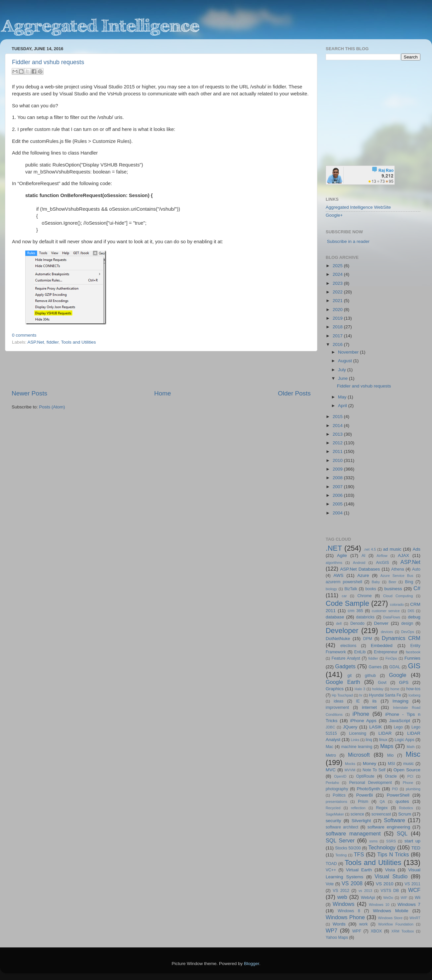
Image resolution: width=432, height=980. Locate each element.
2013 (338, 434)
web (342, 897)
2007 (338, 487)
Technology (382, 847)
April (343, 406)
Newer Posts (29, 393)
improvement (337, 708)
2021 (338, 301)
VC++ (331, 870)
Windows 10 (379, 905)
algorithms (334, 563)
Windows (344, 904)
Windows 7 (409, 904)
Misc (413, 754)
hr (361, 695)
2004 (338, 513)
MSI (391, 764)
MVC (331, 770)
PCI (410, 776)
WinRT (415, 918)
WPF (357, 931)
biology (331, 589)
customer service (386, 611)
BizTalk (351, 589)
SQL (402, 833)
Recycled (333, 808)
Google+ (334, 215)
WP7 (331, 930)
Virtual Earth (359, 870)
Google (398, 675)
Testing (341, 855)
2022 (338, 292)
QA (382, 802)
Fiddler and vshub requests (48, 62)
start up (412, 841)
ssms (373, 841)
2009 (338, 469)
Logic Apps (404, 740)
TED (416, 848)
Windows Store (390, 918)
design (407, 623)
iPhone (361, 714)
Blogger (252, 964)
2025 (338, 266)
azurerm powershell (344, 582)
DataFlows (392, 617)
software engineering (389, 827)
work (364, 924)
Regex (382, 808)
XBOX (376, 931)
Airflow (382, 556)
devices (387, 632)
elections (348, 646)
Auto (416, 569)
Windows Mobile (391, 911)
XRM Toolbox (403, 931)
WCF (414, 890)
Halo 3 (360, 689)
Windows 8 (349, 911)
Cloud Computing (398, 596)
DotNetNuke (338, 639)
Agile (342, 555)
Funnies (412, 658)
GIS (414, 666)
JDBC (330, 727)
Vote (330, 884)
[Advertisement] (161, 370)
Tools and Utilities (78, 342)
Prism (363, 802)
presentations (336, 802)
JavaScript (400, 721)
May (343, 397)
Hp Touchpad (342, 695)
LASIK (376, 727)
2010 (338, 460)
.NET (334, 548)
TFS (359, 854)
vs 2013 (365, 891)
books (371, 589)
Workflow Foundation (396, 924)
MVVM (350, 770)
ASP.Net (36, 342)
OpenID (340, 776)
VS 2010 (385, 884)
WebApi (368, 898)
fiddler (53, 342)
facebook (413, 652)
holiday (378, 689)
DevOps (408, 632)
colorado (397, 604)
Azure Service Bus (397, 576)
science (357, 814)
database (335, 617)
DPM (368, 639)
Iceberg (414, 695)
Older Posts (294, 393)
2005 (338, 504)
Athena (397, 569)
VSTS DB (390, 891)
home (395, 689)
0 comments (24, 335)
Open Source (407, 770)
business (393, 589)
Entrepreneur (386, 652)
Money (370, 763)
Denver (381, 623)
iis (375, 701)
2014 (338, 426)
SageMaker (335, 814)
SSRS (391, 841)
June (343, 378)
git (349, 676)
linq (369, 740)
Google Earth (343, 682)
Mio (390, 755)
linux (383, 740)
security (333, 821)
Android (359, 563)
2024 (338, 274)
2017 (338, 336)
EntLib (360, 652)
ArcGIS (382, 563)
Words (339, 924)
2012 (338, 443)
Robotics (406, 808)
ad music (392, 549)
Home (162, 393)
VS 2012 (341, 891)
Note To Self (374, 770)
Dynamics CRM (401, 638)
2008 (338, 478)
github (370, 676)
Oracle (391, 776)
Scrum (405, 814)
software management (353, 833)
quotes (402, 801)
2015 (338, 417)
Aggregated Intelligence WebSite (358, 207)
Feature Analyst (346, 658)
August (346, 361)
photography (337, 789)
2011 (338, 451)
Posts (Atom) (52, 407)
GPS (404, 682)
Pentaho (332, 783)
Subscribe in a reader (348, 241)
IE (358, 701)
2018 (338, 327)
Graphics (335, 689)
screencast (381, 814)
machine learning (357, 747)
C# (417, 588)
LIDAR (385, 733)
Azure (363, 575)
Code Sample (347, 603)
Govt (382, 683)
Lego (398, 727)
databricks (365, 617)
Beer (393, 582)
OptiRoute (365, 776)
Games (375, 667)
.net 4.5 (370, 549)
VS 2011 (412, 884)
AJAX (403, 555)
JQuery (350, 727)
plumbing (413, 789)
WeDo (388, 898)
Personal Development (371, 783)
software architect (342, 827)
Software (394, 820)
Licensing (358, 733)
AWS (338, 575)
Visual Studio (391, 876)
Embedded (382, 646)
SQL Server (340, 840)
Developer (342, 631)
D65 (411, 611)
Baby (376, 582)
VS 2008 (352, 883)
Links (355, 740)
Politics (339, 795)
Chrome (364, 596)
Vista (390, 870)
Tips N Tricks (393, 854)
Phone (408, 783)
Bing (409, 582)
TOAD (331, 864)
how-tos (414, 689)
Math (411, 747)
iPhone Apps (363, 721)
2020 (338, 310)
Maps (387, 746)
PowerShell (398, 795)
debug (414, 617)
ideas (338, 701)
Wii (418, 898)
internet (369, 707)
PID (395, 789)
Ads (417, 549)
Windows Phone (345, 917)
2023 (338, 283)
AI (363, 556)
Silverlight (361, 821)
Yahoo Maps (337, 937)
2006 (338, 495)
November (349, 352)
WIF (404, 898)
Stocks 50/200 (348, 848)
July (343, 370)
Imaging (400, 701)
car (344, 596)
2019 (338, 318)
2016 (338, 344)
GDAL (395, 667)
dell (339, 623)
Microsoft (359, 755)
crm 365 (355, 611)
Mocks (350, 764)
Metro (331, 755)
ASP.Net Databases (360, 569)
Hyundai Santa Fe (385, 695)
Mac (329, 747)
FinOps (391, 658)
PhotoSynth (369, 789)
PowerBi (365, 795)
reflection (358, 808)
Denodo (357, 623)
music (408, 764)
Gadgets (345, 666)
